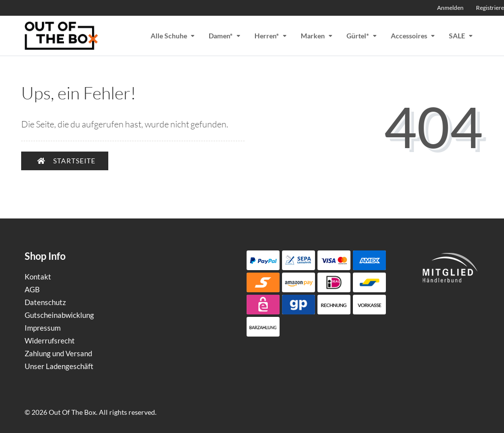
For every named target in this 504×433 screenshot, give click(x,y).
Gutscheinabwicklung (59, 315)
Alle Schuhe (169, 36)
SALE (457, 36)
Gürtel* (358, 36)
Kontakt (38, 277)
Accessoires (409, 36)
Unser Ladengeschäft (59, 366)
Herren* (267, 36)
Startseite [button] (66, 161)
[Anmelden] (448, 8)
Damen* (221, 36)
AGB (32, 289)
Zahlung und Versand (58, 353)
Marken (313, 36)
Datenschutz (45, 302)
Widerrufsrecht (50, 340)
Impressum (43, 328)
